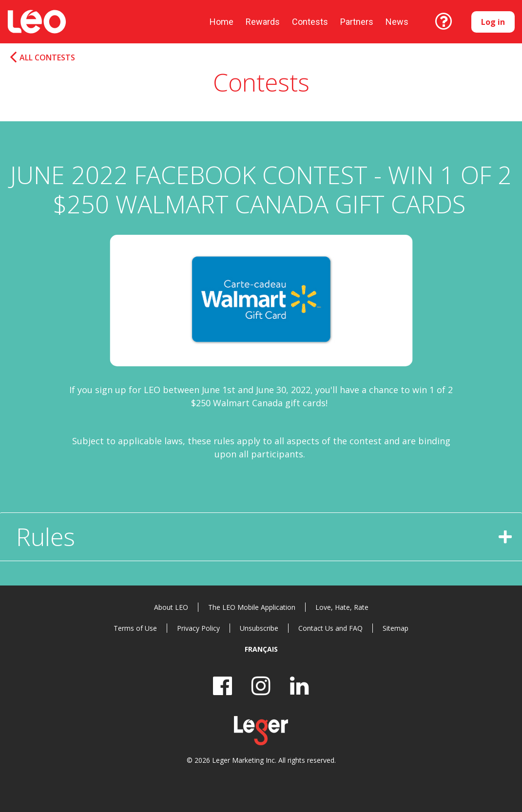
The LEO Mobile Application (252, 607)
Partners (357, 22)
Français (261, 649)
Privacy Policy (198, 628)
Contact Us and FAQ (330, 628)
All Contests (47, 58)
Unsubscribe (259, 628)
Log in (493, 22)
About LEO (171, 607)
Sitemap (396, 628)
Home (222, 22)
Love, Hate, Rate (342, 607)
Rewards (263, 22)
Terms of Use (135, 628)
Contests (310, 22)
